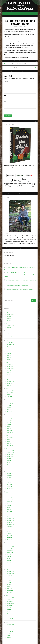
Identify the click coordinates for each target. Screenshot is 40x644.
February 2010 (10, 564)
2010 (7, 543)
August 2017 (10, 404)
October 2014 (10, 454)
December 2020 (10, 365)
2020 (7, 363)
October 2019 (10, 383)
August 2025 (10, 316)
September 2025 (10, 314)
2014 (7, 449)
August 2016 (10, 421)
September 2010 (10, 551)
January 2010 (10, 566)
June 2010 (9, 556)
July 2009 (9, 581)
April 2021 (9, 355)
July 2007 (9, 634)
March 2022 (9, 348)
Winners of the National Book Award (20, 64)
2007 (7, 622)
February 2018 (10, 396)
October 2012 (10, 498)
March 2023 (9, 335)
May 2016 (9, 426)
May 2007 (9, 638)
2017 (7, 400)
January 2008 (10, 619)
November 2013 (10, 473)
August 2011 (10, 526)
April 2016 (9, 428)
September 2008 (10, 603)
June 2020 (9, 372)
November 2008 (10, 600)
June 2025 (9, 318)
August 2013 (10, 475)
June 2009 (9, 583)
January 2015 (10, 445)
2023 (7, 331)
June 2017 (9, 406)
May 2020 (9, 374)
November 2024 (10, 326)
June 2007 (9, 636)
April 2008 (9, 613)
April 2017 (9, 408)
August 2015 (10, 439)
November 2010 (10, 547)
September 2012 (10, 500)
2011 (7, 517)
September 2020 (10, 368)
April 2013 (9, 483)
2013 (7, 471)
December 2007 (10, 624)
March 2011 (9, 536)
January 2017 (10, 411)
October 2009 (10, 575)
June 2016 (9, 425)
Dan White (25, 26)
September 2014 (10, 456)
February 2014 (10, 468)
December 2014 (10, 451)
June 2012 (9, 505)
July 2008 (9, 607)
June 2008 (9, 609)
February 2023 (10, 337)
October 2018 (10, 393)
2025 (7, 313)
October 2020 (10, 366)
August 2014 (10, 458)
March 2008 (9, 615)
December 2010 (10, 545)
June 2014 (9, 460)
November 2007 (10, 626)
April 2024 (9, 328)
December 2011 (10, 519)
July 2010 (9, 554)
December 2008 (10, 598)
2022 (7, 340)
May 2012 (9, 507)
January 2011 (10, 539)
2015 (7, 436)
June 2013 (9, 479)
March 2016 (9, 430)
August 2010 (10, 553)
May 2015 (9, 441)
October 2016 (10, 419)
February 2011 (10, 538)
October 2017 (10, 402)
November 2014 (10, 453)
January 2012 (10, 513)
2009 (7, 569)
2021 (7, 352)
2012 (7, 492)
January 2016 (10, 432)
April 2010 (9, 560)
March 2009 (9, 588)
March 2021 (9, 357)
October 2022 (10, 342)
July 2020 (9, 370)
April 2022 (9, 346)
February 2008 (10, 617)
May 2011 (9, 532)
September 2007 (10, 630)
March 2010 (9, 562)
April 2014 (9, 464)
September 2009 (10, 577)
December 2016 (10, 417)
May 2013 (9, 481)
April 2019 (9, 385)
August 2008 (10, 605)
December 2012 (10, 494)
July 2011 (9, 528)
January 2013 (10, 488)
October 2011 (10, 522)
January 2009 (10, 592)
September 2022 (10, 344)
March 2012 (9, 511)
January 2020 (10, 376)
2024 (7, 324)
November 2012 (10, 496)
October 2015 (10, 438)
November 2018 (10, 391)
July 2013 (9, 477)
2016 (7, 415)
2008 (7, 596)
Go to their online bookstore (20, 185)
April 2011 (9, 534)
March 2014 (9, 466)
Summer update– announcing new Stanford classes (17, 286)
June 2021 (9, 353)
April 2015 (9, 443)
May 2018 (9, 395)
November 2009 (10, 573)
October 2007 (10, 628)
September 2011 (10, 524)
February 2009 (10, 590)
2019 (7, 380)
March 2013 (9, 485)
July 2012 (9, 504)
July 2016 (9, 423)
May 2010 (9, 558)
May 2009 (9, 585)
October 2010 (10, 549)
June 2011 (9, 530)
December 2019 (10, 381)
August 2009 (10, 579)
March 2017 (9, 410)
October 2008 (10, 602)
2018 (7, 389)
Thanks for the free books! (20, 68)
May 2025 (9, 320)
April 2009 (9, 587)
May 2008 (9, 611)
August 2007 (10, 632)
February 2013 (10, 487)
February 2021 (10, 359)
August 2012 (10, 502)
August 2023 (10, 333)
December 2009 (10, 571)
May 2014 (9, 462)
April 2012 (9, 509)
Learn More (18, 169)
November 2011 (10, 520)
